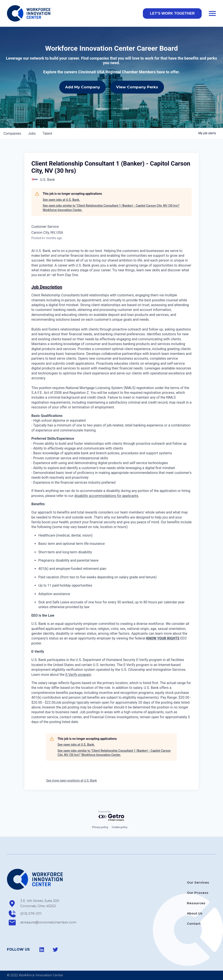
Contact (194, 924)
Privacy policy (100, 827)
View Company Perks (137, 87)
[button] (172, 13)
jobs (32, 133)
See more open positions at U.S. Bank (72, 780)
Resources (196, 903)
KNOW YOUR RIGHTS (163, 638)
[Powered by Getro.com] (111, 816)
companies (12, 133)
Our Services (198, 883)
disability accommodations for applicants (106, 496)
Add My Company (83, 87)
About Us (195, 913)
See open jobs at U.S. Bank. (61, 200)
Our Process (198, 893)
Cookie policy (120, 827)
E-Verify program (78, 675)
